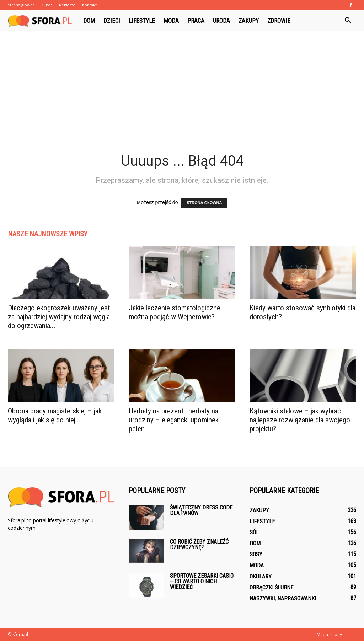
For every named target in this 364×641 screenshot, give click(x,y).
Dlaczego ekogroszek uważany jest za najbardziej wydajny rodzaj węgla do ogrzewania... (59, 317)
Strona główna (21, 5)
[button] (348, 21)
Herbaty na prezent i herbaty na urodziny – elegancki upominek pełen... (174, 420)
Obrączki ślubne (271, 587)
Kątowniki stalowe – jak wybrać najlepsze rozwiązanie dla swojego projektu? (300, 420)
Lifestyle (142, 21)
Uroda (221, 21)
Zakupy (249, 21)
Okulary (261, 576)
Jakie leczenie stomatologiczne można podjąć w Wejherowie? (175, 312)
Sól (254, 532)
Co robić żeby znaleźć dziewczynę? (199, 544)
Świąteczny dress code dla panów (201, 510)
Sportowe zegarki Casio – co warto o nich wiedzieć (202, 581)
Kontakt (89, 5)
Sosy (256, 554)
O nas (47, 5)
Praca (196, 21)
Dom (89, 21)
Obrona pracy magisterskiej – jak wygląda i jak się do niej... (55, 415)
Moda (171, 21)
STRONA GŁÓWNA (204, 203)
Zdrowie (279, 21)
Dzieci (112, 21)
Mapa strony (329, 634)
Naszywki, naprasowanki (283, 599)
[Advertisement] (182, 99)
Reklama (67, 5)
